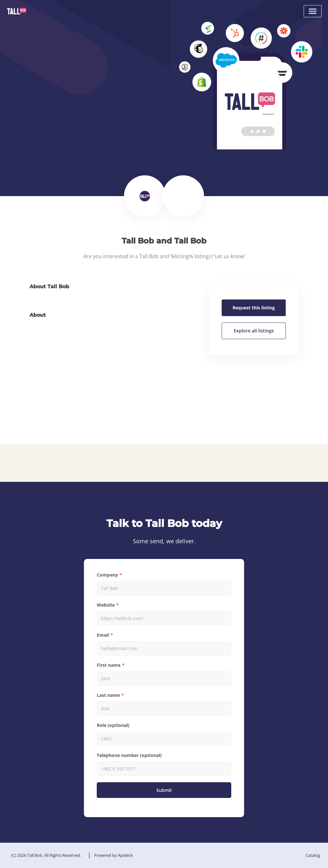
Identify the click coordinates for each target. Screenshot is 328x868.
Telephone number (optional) (129, 755)
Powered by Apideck (114, 855)
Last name (108, 695)
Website (106, 605)
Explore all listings (254, 331)
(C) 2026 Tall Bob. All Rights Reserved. (46, 855)
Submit (164, 790)
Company (107, 575)
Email (103, 635)
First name (109, 665)
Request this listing (254, 308)
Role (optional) (113, 725)
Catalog (313, 855)
